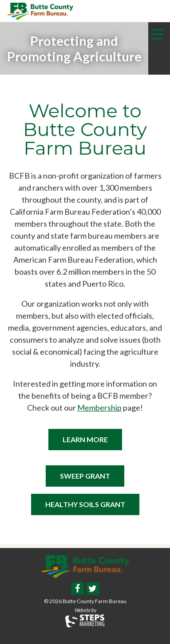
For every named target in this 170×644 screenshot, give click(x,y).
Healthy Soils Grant (85, 504)
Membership (99, 408)
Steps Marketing (85, 621)
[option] (74, 48)
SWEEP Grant (85, 476)
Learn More (85, 439)
